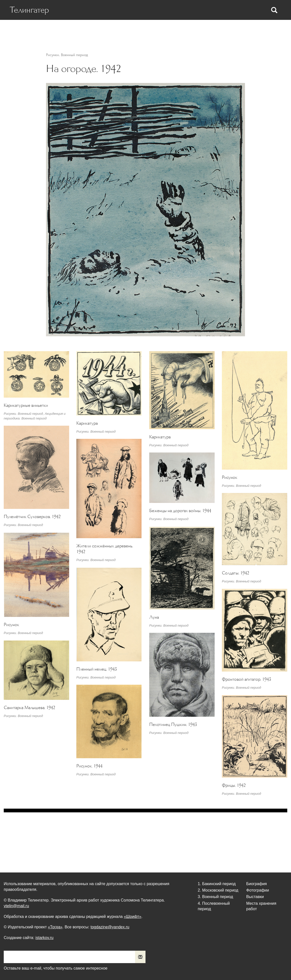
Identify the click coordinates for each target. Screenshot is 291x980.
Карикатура (87, 423)
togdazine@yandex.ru (110, 927)
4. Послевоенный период (214, 906)
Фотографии (186, 30)
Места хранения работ (253, 30)
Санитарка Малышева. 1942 (29, 708)
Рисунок (230, 477)
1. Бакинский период (217, 884)
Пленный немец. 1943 (97, 669)
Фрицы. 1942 (234, 785)
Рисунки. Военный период (67, 55)
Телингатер (30, 10)
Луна (154, 617)
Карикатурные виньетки (26, 405)
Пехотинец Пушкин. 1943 (173, 724)
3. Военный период (215, 897)
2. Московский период (218, 890)
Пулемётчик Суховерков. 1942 (32, 517)
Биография (61, 30)
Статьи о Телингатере (99, 30)
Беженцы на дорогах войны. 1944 (180, 511)
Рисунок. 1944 (89, 766)
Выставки (214, 30)
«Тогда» (55, 927)
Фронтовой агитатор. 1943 (246, 679)
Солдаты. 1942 (236, 573)
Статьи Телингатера (147, 30)
